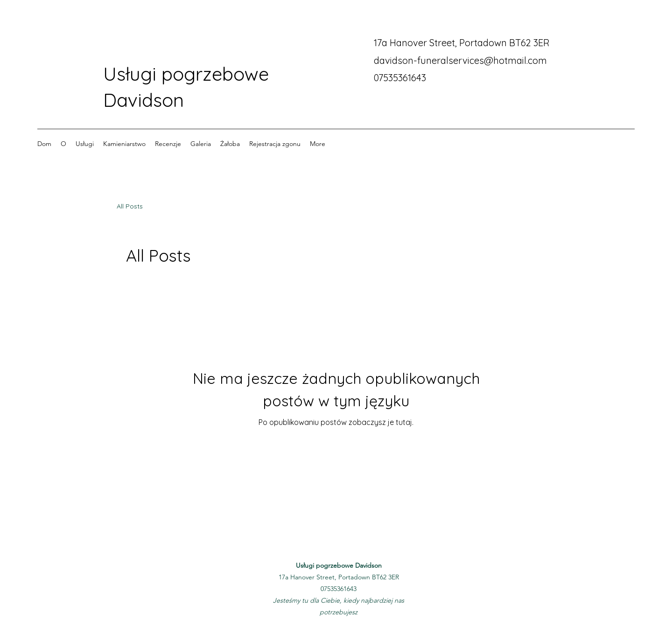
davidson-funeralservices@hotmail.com (460, 60)
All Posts (130, 206)
